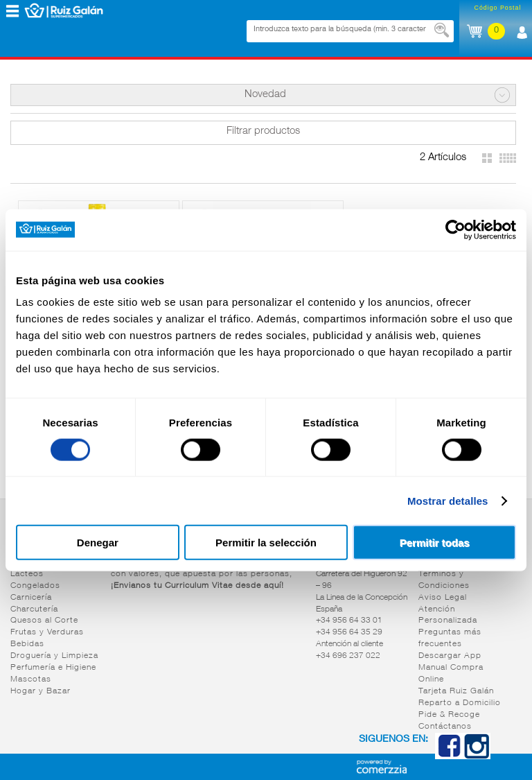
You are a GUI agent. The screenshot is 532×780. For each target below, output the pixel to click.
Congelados (35, 586)
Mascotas (31, 679)
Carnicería (31, 598)
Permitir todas (435, 543)
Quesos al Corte (44, 621)
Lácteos (27, 574)
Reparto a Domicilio (460, 703)
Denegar (98, 543)
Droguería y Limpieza (54, 656)
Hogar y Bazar (41, 691)
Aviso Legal (443, 598)
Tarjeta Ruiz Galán (456, 691)
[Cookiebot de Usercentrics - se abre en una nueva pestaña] (455, 229)
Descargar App (450, 656)
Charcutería (34, 609)
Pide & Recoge (449, 715)
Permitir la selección (266, 543)
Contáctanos (445, 727)
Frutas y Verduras (47, 632)
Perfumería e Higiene (53, 668)
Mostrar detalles (448, 500)
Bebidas (27, 644)
